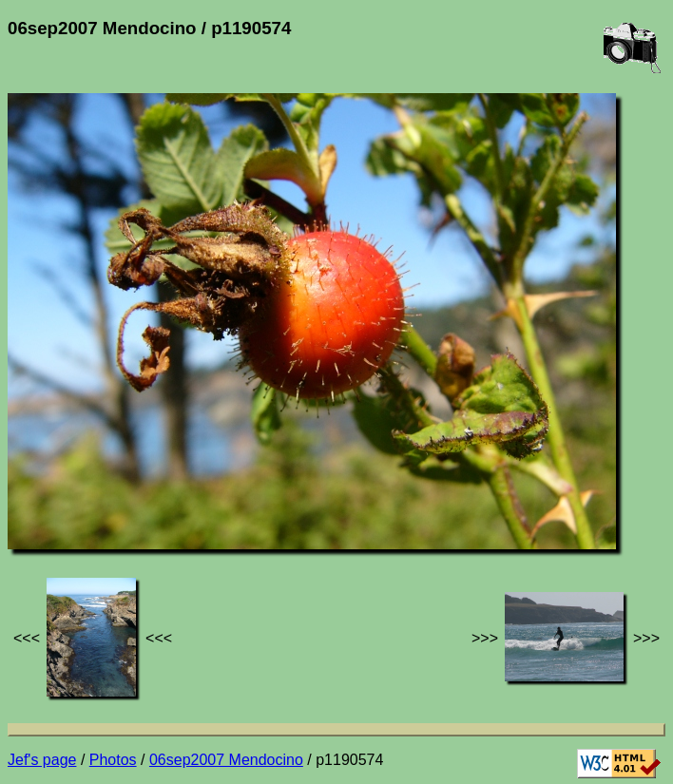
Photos (113, 760)
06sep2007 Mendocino (226, 760)
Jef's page (42, 760)
